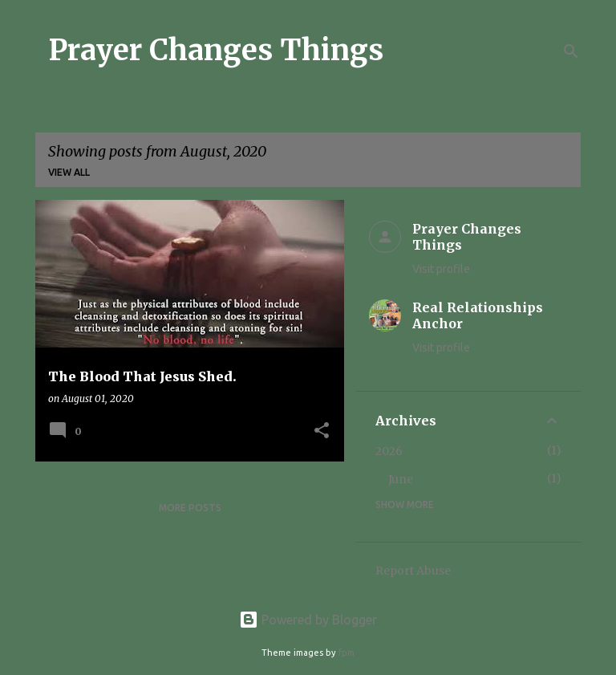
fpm (346, 653)
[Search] (571, 51)
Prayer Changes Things (216, 50)
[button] (322, 431)
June (401, 479)
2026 (389, 451)
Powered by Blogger (308, 620)
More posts (190, 508)
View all (69, 172)
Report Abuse (413, 571)
